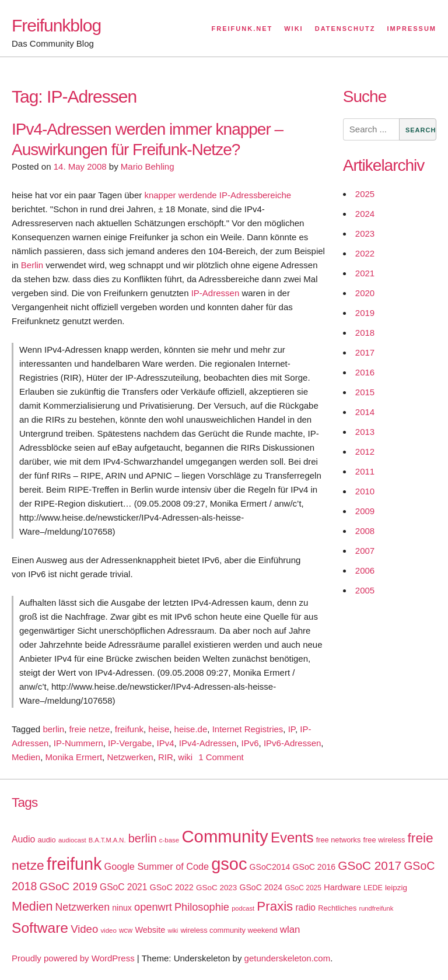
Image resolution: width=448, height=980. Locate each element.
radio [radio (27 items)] (305, 907)
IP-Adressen (216, 293)
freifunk (129, 729)
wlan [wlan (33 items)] (290, 930)
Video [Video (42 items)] (84, 929)
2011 (365, 471)
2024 (365, 214)
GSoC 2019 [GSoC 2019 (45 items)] (69, 886)
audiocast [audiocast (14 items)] (72, 840)
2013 (365, 432)
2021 (365, 273)
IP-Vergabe (130, 743)
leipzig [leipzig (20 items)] (396, 888)
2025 (365, 194)
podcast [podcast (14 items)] (243, 908)
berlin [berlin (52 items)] (143, 838)
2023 (365, 233)
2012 (365, 452)
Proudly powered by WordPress (73, 958)
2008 (365, 531)
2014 (365, 412)
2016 (365, 372)
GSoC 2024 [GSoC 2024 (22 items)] (261, 887)
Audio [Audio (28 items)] (23, 839)
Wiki (293, 29)
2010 (365, 491)
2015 (365, 392)
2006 (365, 570)
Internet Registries (248, 729)
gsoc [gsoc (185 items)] (229, 864)
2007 (365, 551)
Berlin (32, 265)
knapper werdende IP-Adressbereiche (218, 195)
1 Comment (221, 757)
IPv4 (165, 743)
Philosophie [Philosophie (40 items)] (202, 907)
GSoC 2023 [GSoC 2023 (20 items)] (216, 888)
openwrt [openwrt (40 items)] (153, 907)
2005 (365, 590)
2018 (365, 333)
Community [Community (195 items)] (225, 836)
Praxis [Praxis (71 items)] (275, 906)
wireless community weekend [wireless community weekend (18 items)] (229, 930)
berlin (53, 729)
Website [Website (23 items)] (150, 930)
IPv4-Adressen (208, 743)
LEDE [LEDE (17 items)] (373, 888)
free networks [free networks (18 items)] (339, 840)
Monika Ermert (74, 757)
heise (159, 729)
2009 (365, 511)
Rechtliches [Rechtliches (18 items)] (337, 908)
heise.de (191, 729)
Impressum (412, 29)
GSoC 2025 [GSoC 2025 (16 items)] (303, 888)
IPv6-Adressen (292, 743)
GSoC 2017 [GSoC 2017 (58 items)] (370, 865)
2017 (365, 352)
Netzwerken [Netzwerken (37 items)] (83, 907)
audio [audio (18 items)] (46, 840)
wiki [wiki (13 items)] (173, 930)
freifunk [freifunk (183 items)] (74, 864)
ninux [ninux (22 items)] (122, 908)
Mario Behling (148, 166)
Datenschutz (345, 29)
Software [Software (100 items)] (40, 928)
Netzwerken (130, 757)
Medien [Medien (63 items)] (32, 907)
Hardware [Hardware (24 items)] (342, 887)
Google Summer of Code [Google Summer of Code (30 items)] (157, 866)
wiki (185, 757)
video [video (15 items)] (108, 930)
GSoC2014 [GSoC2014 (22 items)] (270, 867)
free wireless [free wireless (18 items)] (384, 840)
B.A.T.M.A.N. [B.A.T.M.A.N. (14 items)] (107, 840)
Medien (26, 757)
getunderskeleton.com (288, 958)
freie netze (89, 729)
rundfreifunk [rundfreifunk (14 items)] (376, 908)
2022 (365, 253)
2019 (365, 313)
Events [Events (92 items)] (292, 837)
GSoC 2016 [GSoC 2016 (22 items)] (314, 867)
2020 (365, 293)
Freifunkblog (56, 25)
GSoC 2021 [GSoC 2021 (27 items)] (123, 887)
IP (292, 729)
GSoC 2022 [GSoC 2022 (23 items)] (172, 887)
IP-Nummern (78, 743)
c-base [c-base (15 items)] (169, 840)
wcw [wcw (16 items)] (126, 930)
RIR (166, 757)
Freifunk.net (242, 29)
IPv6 (250, 743)
